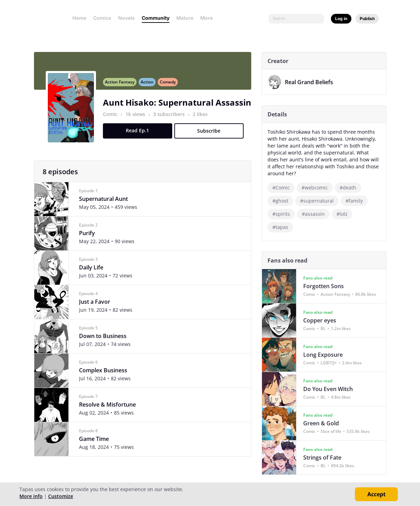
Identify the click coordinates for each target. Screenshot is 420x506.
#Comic (284, 188)
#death (351, 188)
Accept (377, 494)
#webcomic (317, 188)
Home (79, 18)
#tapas (283, 227)
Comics (102, 18)
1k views (139, 118)
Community (156, 18)
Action (150, 86)
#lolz (345, 214)
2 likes (203, 118)
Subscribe (212, 135)
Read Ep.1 (140, 135)
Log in (341, 19)
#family (357, 201)
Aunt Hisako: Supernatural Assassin (180, 106)
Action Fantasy (122, 86)
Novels (126, 18)
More (209, 18)
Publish (367, 19)
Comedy (170, 86)
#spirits (284, 214)
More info (31, 496)
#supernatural (320, 201)
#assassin (316, 214)
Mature (185, 18)
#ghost (283, 201)
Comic (113, 118)
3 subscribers (172, 118)
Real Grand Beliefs (312, 82)
